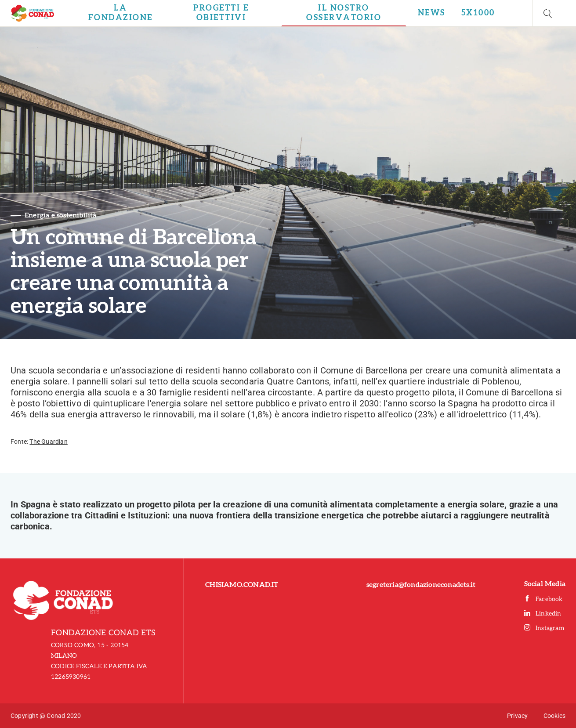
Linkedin (543, 614)
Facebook (543, 599)
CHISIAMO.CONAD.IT (242, 585)
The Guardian (48, 442)
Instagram (544, 628)
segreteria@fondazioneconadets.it (421, 585)
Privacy (517, 716)
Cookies (554, 716)
